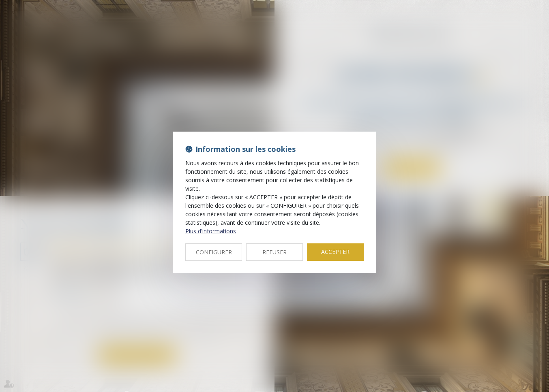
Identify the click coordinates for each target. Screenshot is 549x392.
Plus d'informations (211, 231)
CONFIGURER (214, 252)
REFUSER (274, 252)
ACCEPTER (335, 252)
